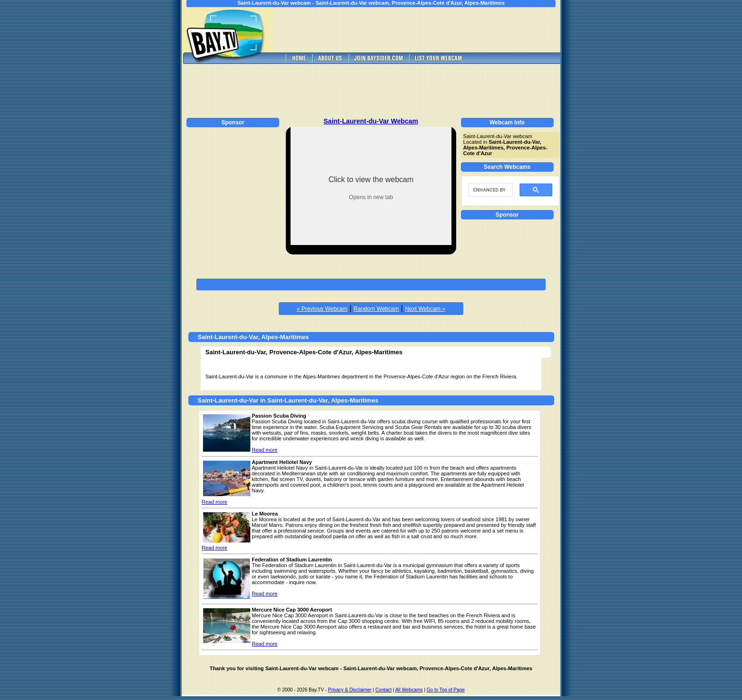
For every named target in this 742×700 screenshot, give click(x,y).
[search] (490, 190)
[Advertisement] (423, 30)
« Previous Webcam (322, 309)
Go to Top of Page (446, 690)
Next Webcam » (425, 309)
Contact (383, 690)
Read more (265, 450)
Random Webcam (376, 309)
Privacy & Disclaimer (350, 690)
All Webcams (409, 690)
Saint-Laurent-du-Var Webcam (371, 121)
